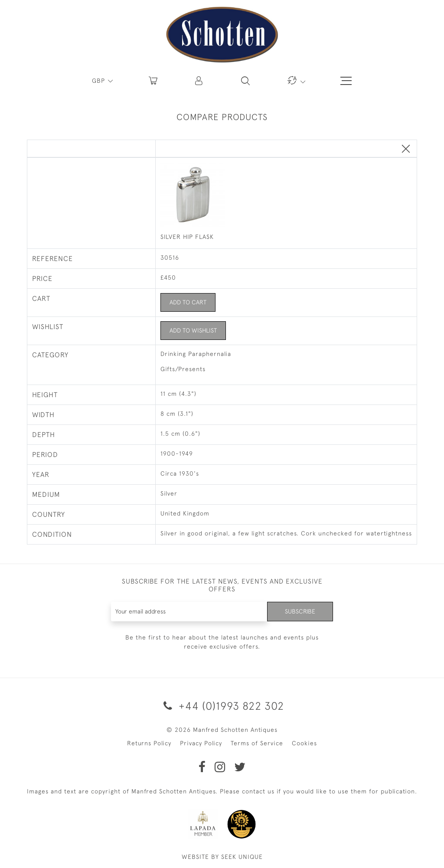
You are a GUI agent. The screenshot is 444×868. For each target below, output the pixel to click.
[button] (199, 81)
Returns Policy (149, 743)
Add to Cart (188, 302)
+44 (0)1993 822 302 (222, 706)
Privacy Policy (201, 743)
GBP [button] (100, 81)
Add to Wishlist (193, 330)
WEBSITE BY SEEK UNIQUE (222, 857)
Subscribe (300, 611)
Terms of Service (257, 743)
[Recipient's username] (189, 612)
